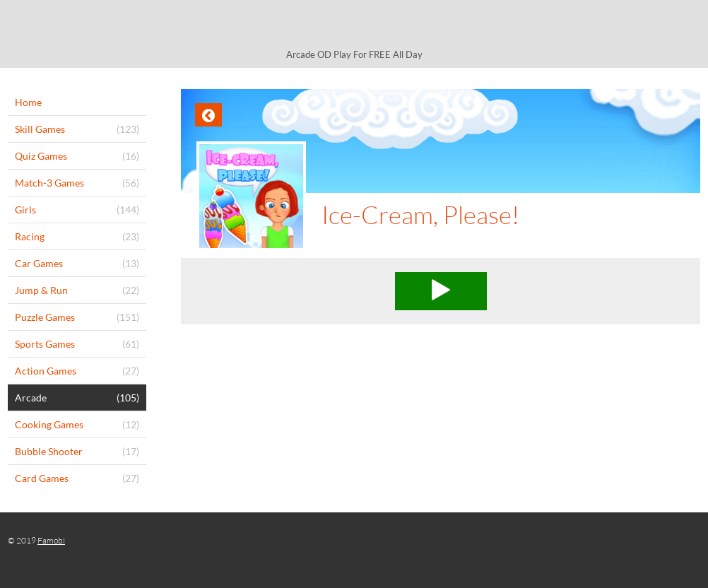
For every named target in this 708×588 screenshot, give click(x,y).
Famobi (51, 540)
